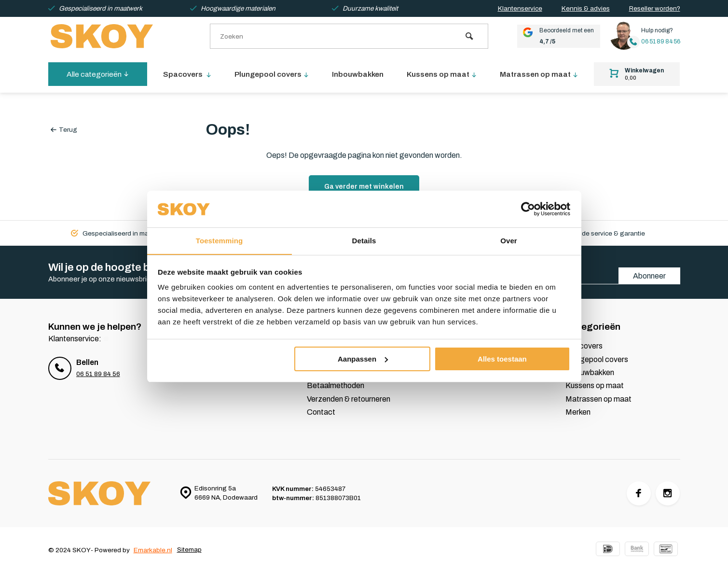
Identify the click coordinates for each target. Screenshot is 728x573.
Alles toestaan (502, 359)
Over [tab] (509, 241)
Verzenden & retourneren (349, 399)
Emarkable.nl (153, 550)
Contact (321, 412)
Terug (64, 130)
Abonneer (649, 276)
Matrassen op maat (540, 74)
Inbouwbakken (359, 74)
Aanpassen (363, 359)
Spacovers (187, 74)
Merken (578, 412)
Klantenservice (520, 8)
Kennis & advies (586, 8)
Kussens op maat (443, 74)
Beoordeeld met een (555, 36)
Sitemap (189, 550)
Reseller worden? (655, 8)
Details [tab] (364, 241)
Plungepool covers (272, 74)
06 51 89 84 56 (660, 42)
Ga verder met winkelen (364, 187)
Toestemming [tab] (220, 241)
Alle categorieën (98, 74)
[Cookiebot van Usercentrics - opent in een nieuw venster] (528, 209)
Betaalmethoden (336, 385)
